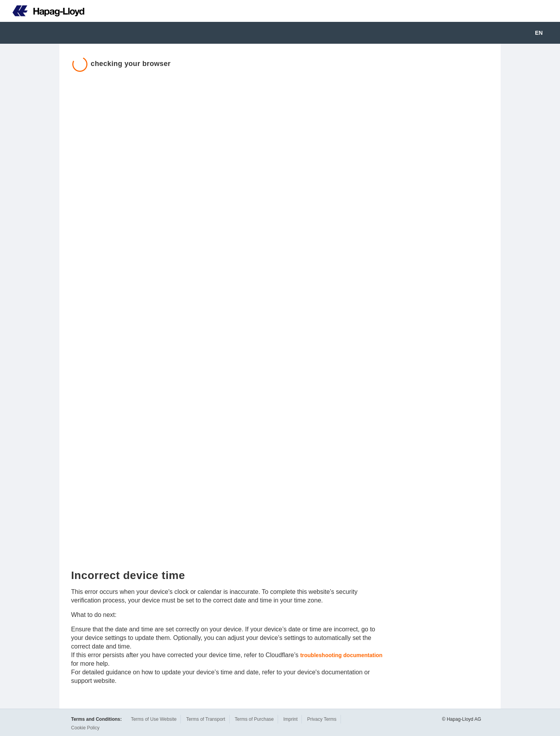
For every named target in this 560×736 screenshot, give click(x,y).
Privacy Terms (322, 719)
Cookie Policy (85, 728)
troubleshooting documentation (342, 655)
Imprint (290, 719)
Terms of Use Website (154, 719)
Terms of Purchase (254, 719)
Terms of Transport (206, 719)
